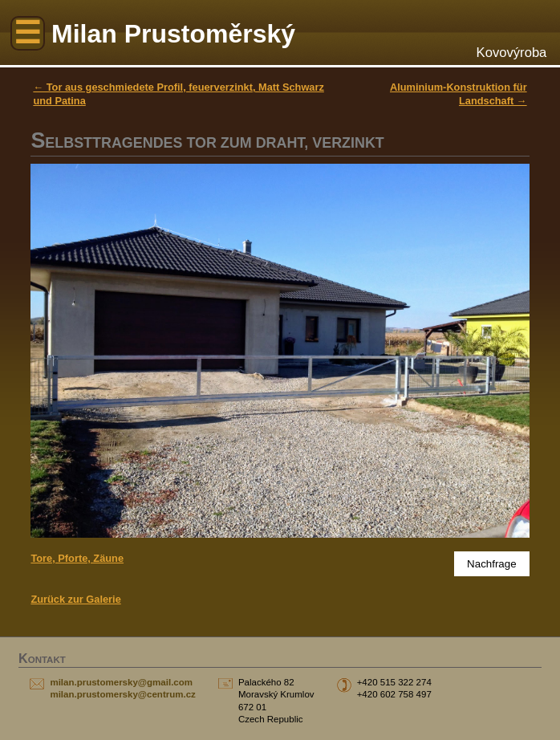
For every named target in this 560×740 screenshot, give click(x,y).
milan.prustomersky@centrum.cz (122, 694)
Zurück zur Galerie (75, 599)
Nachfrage (492, 564)
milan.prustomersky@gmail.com (121, 682)
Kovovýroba (512, 53)
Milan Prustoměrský (173, 34)
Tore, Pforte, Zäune (77, 558)
